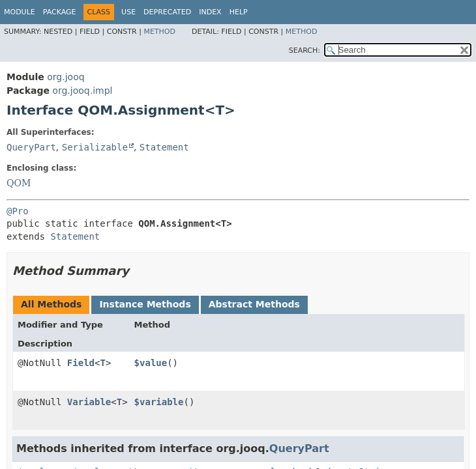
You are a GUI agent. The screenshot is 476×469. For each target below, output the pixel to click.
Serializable (95, 147)
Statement (164, 147)
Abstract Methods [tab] (254, 304)
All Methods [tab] (51, 304)
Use (128, 12)
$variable (159, 402)
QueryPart (31, 147)
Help (239, 12)
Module (20, 12)
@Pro (18, 211)
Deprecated (167, 12)
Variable (89, 402)
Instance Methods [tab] (145, 304)
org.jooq (66, 77)
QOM (19, 183)
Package (60, 12)
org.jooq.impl (82, 91)
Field (81, 363)
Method (159, 32)
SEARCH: (305, 50)
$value (151, 363)
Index (210, 12)
